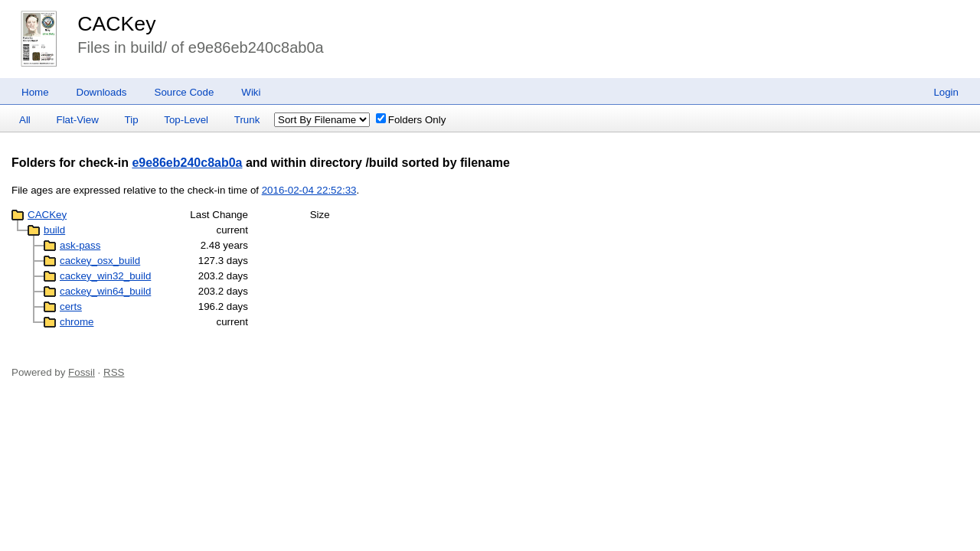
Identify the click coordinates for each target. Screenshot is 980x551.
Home (35, 92)
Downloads (102, 92)
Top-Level (186, 120)
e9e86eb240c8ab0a (187, 163)
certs (71, 306)
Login (946, 92)
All (25, 120)
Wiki (251, 92)
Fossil (82, 372)
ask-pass (80, 245)
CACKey (116, 24)
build (54, 230)
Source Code (185, 92)
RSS (114, 372)
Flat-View (78, 120)
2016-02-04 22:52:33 (309, 190)
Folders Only (411, 120)
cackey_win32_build (105, 276)
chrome (77, 322)
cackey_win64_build (105, 291)
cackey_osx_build (100, 261)
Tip (132, 120)
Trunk (247, 120)
